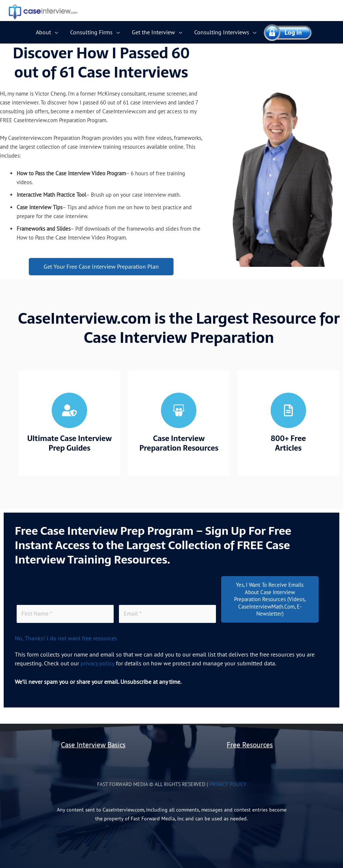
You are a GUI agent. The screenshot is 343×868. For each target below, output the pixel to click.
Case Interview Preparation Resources (179, 443)
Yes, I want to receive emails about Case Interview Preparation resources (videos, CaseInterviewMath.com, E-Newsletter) (270, 599)
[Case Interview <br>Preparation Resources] (179, 410)
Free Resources (250, 744)
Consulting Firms (91, 32)
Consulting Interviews (222, 32)
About (43, 32)
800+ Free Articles (288, 443)
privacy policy (97, 663)
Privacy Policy (228, 783)
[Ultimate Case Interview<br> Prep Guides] (69, 410)
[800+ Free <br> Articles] (288, 410)
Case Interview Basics (93, 744)
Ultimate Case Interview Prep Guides (70, 443)
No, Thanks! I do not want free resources (66, 638)
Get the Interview (153, 32)
